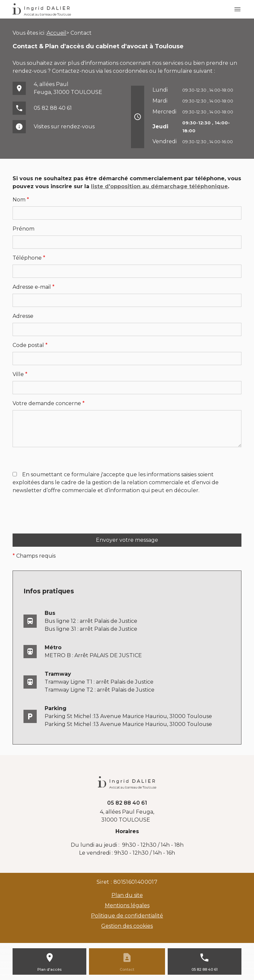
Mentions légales (127, 905)
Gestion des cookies (127, 926)
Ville (20, 374)
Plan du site (127, 895)
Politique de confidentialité (127, 916)
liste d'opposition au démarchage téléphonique (159, 186)
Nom (21, 200)
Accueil (56, 33)
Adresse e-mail (34, 287)
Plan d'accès (49, 969)
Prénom (23, 229)
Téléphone (29, 258)
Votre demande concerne (49, 403)
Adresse (23, 316)
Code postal (30, 345)
